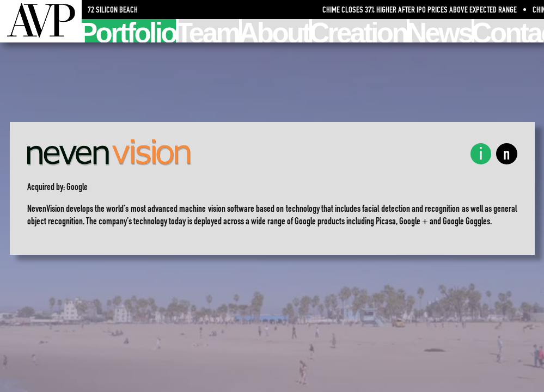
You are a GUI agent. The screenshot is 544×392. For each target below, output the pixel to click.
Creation (359, 31)
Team (209, 31)
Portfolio (129, 31)
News (441, 31)
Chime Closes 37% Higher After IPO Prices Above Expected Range (422, 10)
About (276, 31)
